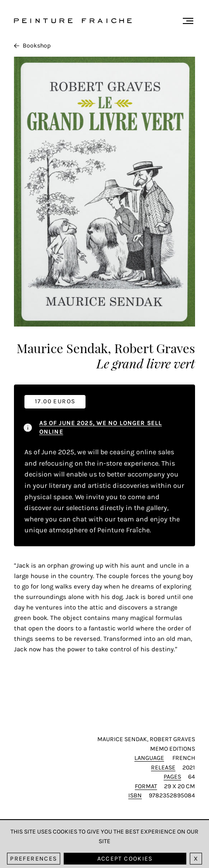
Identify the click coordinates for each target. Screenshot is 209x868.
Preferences (33, 859)
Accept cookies (125, 859)
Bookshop (32, 46)
